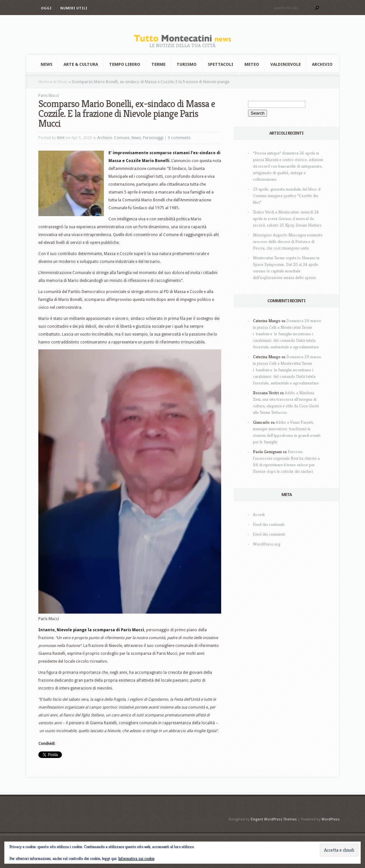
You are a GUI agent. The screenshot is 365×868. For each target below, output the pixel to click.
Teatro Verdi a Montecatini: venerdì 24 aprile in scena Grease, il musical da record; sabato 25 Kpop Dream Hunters (287, 219)
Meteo (252, 64)
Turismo (187, 64)
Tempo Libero (125, 64)
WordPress (331, 819)
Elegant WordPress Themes (274, 819)
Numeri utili (74, 8)
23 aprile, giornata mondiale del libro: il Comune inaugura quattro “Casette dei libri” (287, 196)
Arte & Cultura (81, 64)
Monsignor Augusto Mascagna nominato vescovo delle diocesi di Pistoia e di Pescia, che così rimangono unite (288, 241)
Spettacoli (221, 64)
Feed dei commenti (269, 534)
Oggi (46, 8)
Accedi (259, 515)
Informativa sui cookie (136, 858)
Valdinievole (286, 64)
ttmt (61, 138)
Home (44, 82)
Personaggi (153, 138)
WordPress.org (267, 544)
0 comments (179, 138)
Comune (122, 138)
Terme (158, 64)
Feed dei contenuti (269, 524)
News (47, 64)
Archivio (322, 64)
